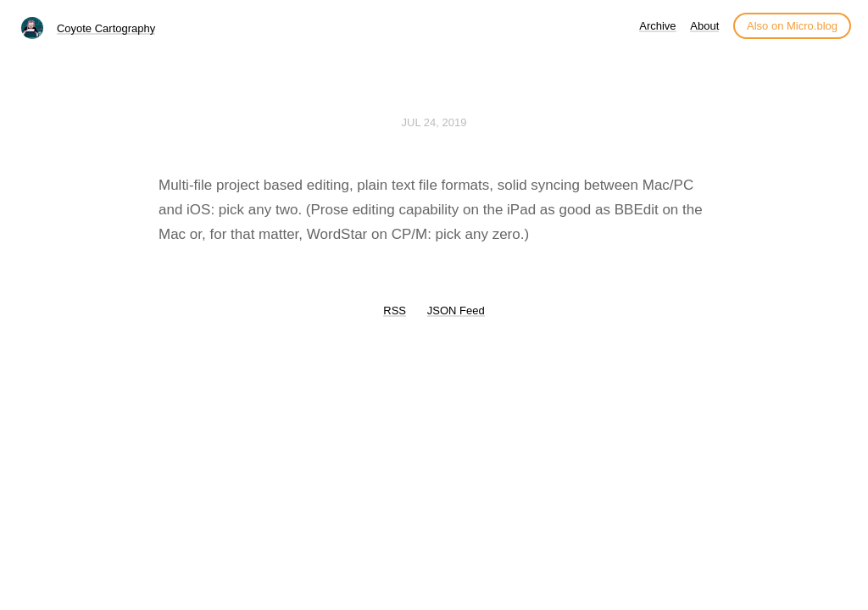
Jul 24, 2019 (434, 122)
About (704, 26)
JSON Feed (456, 311)
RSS (395, 311)
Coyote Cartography (106, 28)
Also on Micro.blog (792, 26)
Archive (657, 26)
